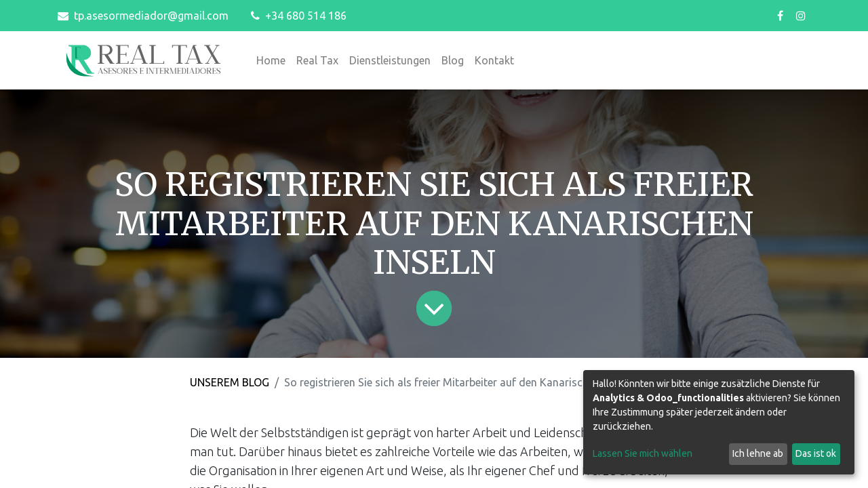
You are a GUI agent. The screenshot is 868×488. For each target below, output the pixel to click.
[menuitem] (271, 60)
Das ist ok (816, 453)
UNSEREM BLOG (230, 382)
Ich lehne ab (758, 453)
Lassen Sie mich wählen (643, 453)
